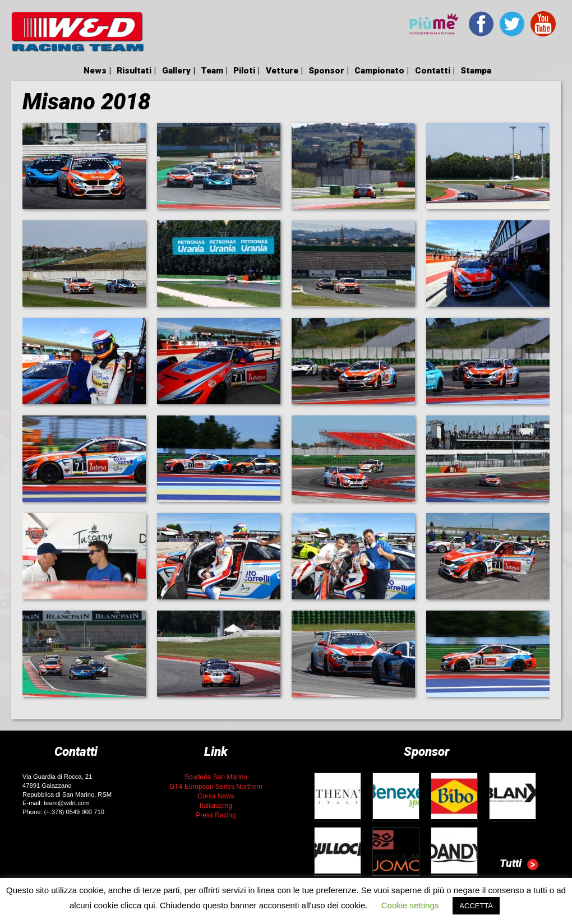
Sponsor (326, 71)
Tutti (519, 865)
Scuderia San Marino (216, 777)
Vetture (282, 71)
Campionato (379, 71)
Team (212, 71)
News (95, 71)
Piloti (244, 71)
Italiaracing (216, 806)
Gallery (176, 71)
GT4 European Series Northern (216, 787)
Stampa (476, 71)
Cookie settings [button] (410, 905)
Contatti (433, 71)
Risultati (134, 71)
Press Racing (216, 815)
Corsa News (216, 796)
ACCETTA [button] (476, 906)
